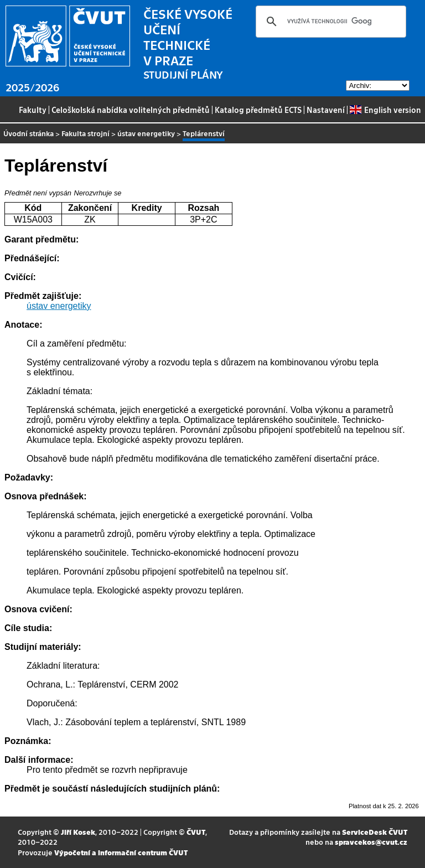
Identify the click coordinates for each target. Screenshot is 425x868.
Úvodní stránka (28, 133)
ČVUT (196, 832)
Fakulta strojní (85, 133)
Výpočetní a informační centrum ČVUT (121, 852)
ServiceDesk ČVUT (375, 832)
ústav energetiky (146, 133)
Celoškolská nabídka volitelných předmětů (131, 110)
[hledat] (329, 22)
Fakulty (33, 110)
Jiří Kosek (78, 832)
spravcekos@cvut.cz (371, 842)
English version (385, 110)
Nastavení (326, 110)
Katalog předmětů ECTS (258, 110)
